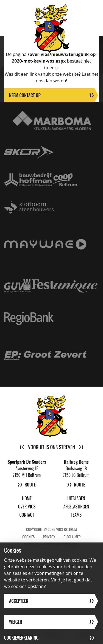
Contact (27, 515)
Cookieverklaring (21, 638)
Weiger (16, 622)
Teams (76, 515)
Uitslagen (76, 498)
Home (27, 498)
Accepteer (19, 601)
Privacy (49, 537)
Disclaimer (72, 537)
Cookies (28, 537)
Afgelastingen (76, 507)
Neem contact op (25, 95)
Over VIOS (27, 507)
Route (30, 485)
